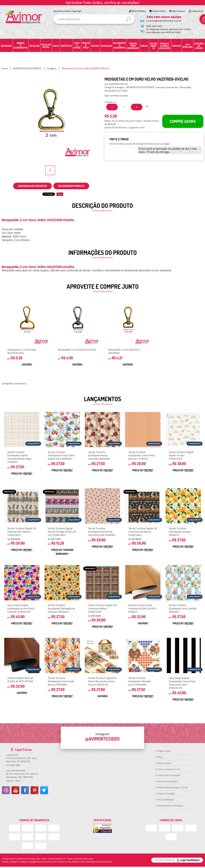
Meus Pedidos (139, 11)
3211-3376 (13, 781)
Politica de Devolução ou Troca (173, 787)
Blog (160, 757)
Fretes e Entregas (166, 794)
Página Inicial (164, 751)
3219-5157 (154, 26)
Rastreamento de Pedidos (171, 806)
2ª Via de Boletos (166, 800)
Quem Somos (165, 763)
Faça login (77, 11)
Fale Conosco (178, 11)
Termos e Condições (168, 781)
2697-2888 (13, 765)
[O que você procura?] (128, 19)
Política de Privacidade (169, 775)
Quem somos (159, 11)
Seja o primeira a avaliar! (116, 96)
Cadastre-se (197, 11)
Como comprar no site (169, 769)
